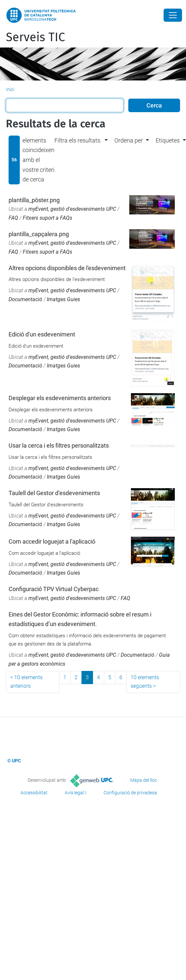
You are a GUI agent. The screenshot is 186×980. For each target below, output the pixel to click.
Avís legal (74, 793)
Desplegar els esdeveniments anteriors (60, 398)
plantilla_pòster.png (34, 200)
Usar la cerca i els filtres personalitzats (59, 445)
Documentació (25, 299)
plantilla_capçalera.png (39, 234)
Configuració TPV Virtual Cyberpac (54, 589)
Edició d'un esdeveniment (42, 334)
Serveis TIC (35, 37)
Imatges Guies (63, 299)
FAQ (13, 218)
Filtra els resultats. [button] (78, 140)
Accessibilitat (34, 793)
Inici (10, 89)
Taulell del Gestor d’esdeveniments (54, 493)
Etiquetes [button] (168, 140)
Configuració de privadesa (130, 793)
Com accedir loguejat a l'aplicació (52, 541)
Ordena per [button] (129, 140)
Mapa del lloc (144, 780)
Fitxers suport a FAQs (47, 218)
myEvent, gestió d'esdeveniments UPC (72, 209)
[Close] (173, 15)
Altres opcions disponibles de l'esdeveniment (67, 268)
